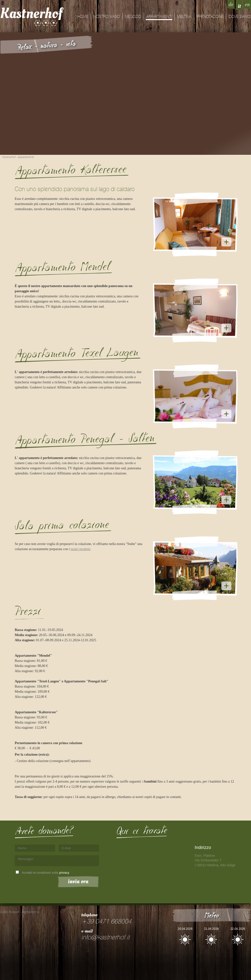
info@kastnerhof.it (105, 937)
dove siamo (240, 17)
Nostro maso (107, 17)
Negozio (133, 17)
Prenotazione (210, 17)
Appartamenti (159, 17)
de (231, 4)
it (239, 6)
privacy (64, 873)
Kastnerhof (31, 13)
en (247, 4)
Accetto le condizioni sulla (46, 873)
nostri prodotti (80, 549)
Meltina (184, 17)
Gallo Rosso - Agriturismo (19, 912)
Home (83, 17)
